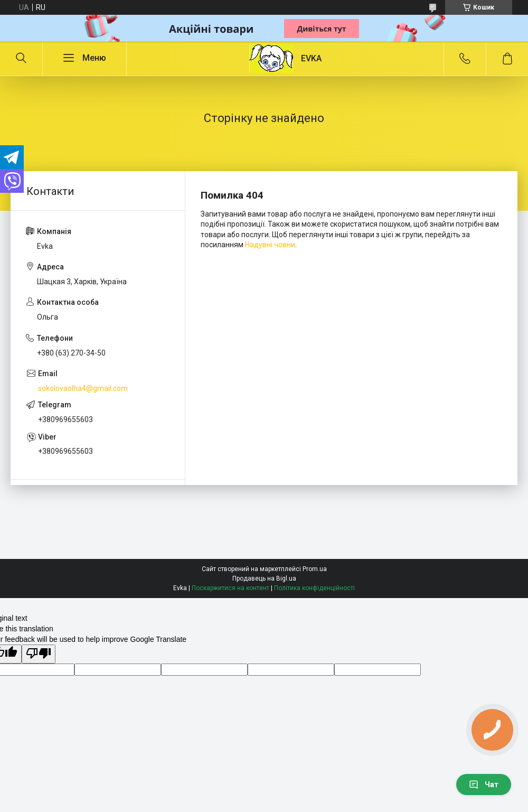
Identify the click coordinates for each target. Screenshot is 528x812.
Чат (484, 785)
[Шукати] (21, 59)
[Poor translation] (39, 654)
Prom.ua (315, 569)
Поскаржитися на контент (230, 588)
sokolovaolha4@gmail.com (83, 388)
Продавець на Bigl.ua (264, 578)
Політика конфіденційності (314, 588)
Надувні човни (270, 245)
